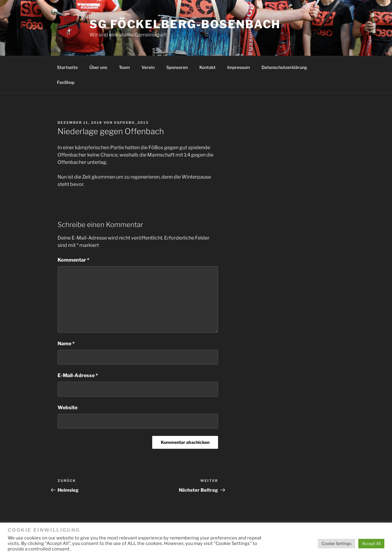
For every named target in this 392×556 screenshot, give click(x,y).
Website (68, 408)
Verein (148, 67)
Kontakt (207, 67)
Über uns (98, 67)
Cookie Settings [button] (337, 543)
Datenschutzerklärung (284, 67)
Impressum (239, 67)
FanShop (66, 82)
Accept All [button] (371, 543)
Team (124, 67)
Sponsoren (177, 67)
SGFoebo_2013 (131, 123)
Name (66, 344)
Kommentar (73, 260)
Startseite (67, 67)
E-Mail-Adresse (78, 375)
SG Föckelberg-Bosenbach (185, 24)
